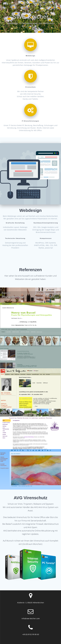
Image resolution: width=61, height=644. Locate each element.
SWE (11, 4)
